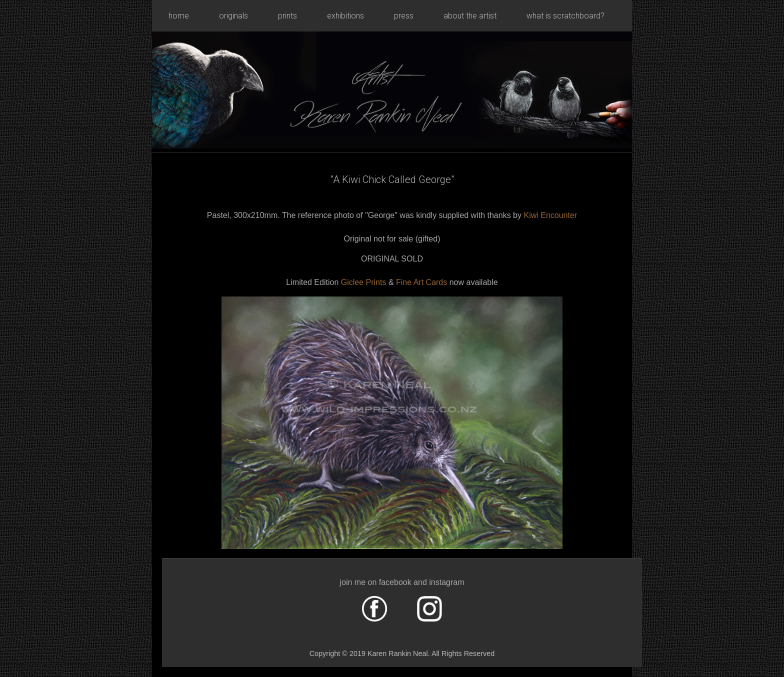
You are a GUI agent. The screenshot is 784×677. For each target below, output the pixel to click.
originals (233, 16)
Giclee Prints (364, 282)
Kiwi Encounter (550, 215)
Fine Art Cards (423, 282)
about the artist (470, 16)
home (179, 16)
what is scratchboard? (565, 16)
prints (287, 16)
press (404, 16)
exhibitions (345, 16)
